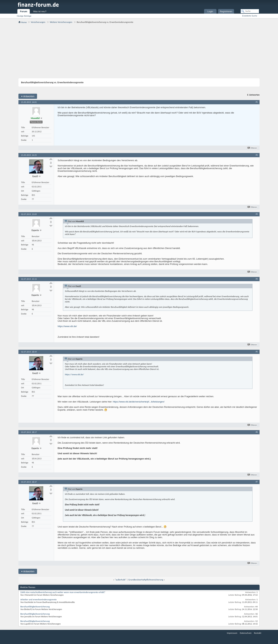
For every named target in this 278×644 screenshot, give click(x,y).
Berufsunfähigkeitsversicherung (35, 607)
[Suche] (250, 11)
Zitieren (252, 148)
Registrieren (226, 11)
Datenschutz (246, 633)
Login (210, 11)
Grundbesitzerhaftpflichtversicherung (146, 580)
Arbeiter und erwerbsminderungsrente (38, 599)
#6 (257, 432)
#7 (257, 482)
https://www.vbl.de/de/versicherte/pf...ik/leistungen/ (139, 402)
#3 (257, 214)
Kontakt (258, 633)
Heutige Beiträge (24, 16)
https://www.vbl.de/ (67, 326)
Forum (24, 11)
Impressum (232, 633)
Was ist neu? (40, 11)
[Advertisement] (139, 51)
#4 (257, 279)
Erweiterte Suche (250, 16)
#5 (257, 352)
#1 (257, 102)
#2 (257, 155)
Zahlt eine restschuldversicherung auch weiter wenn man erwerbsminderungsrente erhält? (63, 592)
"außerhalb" (121, 580)
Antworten (28, 96)
